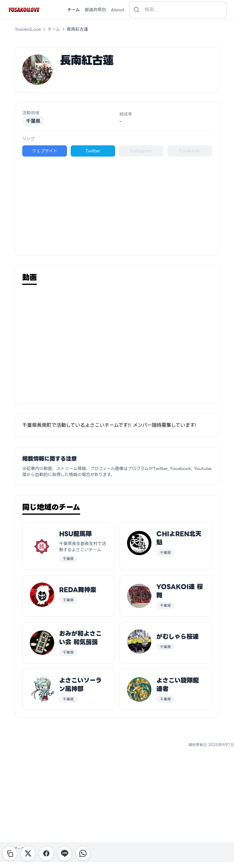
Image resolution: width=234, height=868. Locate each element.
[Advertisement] (117, 202)
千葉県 (33, 121)
